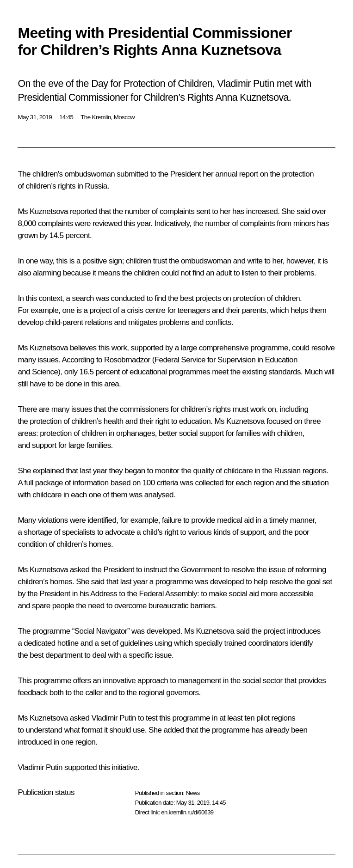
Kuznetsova (49, 211)
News (192, 793)
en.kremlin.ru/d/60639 (187, 812)
